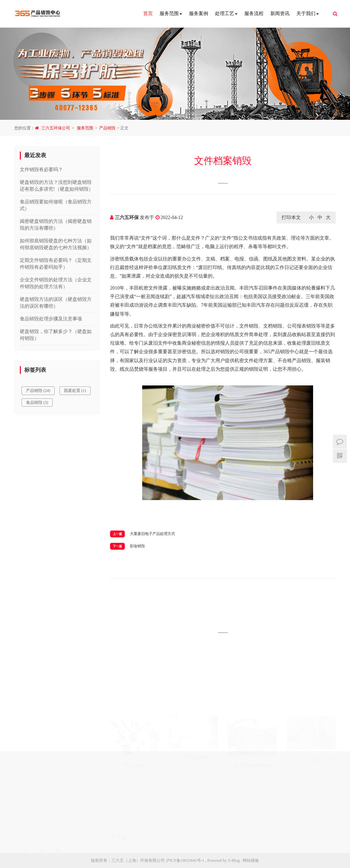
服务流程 (254, 14)
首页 (148, 14)
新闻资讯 (280, 14)
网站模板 (251, 860)
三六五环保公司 (56, 128)
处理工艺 (226, 14)
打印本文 (291, 218)
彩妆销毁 (137, 546)
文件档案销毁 (223, 161)
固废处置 (75, 391)
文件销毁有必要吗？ (41, 170)
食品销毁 (37, 403)
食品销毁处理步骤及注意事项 (51, 319)
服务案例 (199, 14)
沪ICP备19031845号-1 (185, 860)
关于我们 (308, 14)
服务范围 (171, 14)
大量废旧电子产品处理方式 (152, 534)
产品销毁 (107, 128)
